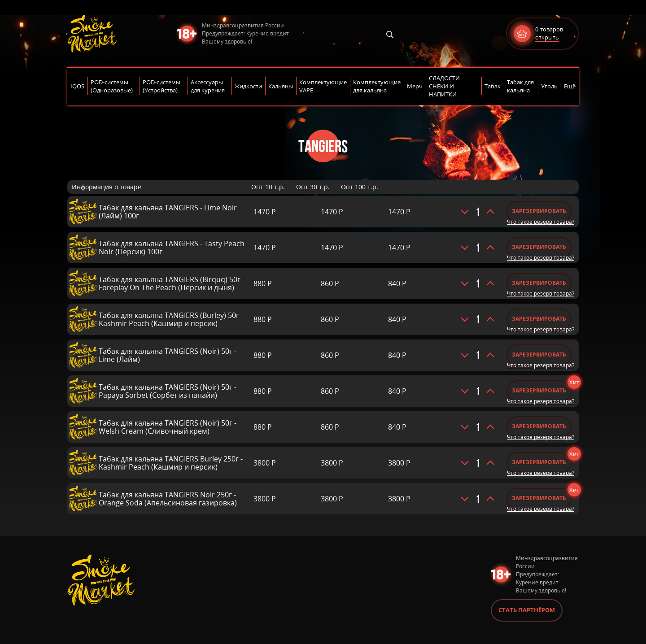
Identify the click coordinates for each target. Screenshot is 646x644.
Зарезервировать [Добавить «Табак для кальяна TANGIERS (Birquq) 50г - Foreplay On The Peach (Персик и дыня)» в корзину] (539, 283)
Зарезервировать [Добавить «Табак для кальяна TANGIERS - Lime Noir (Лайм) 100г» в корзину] (539, 211)
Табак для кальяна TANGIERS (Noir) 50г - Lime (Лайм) (168, 355)
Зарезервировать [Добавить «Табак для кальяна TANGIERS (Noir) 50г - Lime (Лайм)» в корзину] (539, 355)
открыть (547, 37)
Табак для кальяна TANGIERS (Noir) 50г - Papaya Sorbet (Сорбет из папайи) (168, 391)
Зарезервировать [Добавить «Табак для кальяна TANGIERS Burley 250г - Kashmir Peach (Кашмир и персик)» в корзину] (539, 462)
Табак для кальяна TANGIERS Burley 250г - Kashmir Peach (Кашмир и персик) (171, 463)
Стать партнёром (527, 610)
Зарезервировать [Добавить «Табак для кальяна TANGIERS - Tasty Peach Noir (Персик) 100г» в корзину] (539, 247)
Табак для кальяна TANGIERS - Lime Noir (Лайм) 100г (168, 212)
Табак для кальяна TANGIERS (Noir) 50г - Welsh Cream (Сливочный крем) (168, 427)
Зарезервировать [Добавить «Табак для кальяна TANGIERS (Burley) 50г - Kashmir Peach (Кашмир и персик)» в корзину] (539, 319)
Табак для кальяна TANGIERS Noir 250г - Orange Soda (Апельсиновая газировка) (168, 499)
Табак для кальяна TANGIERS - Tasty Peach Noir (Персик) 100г (172, 248)
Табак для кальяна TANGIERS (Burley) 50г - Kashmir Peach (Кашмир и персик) (171, 319)
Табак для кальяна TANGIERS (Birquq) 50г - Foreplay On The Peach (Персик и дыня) (172, 283)
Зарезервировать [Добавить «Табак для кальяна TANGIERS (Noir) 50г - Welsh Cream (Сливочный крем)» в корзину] (539, 426)
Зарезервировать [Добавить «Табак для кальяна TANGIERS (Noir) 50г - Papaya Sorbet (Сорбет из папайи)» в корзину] (539, 390)
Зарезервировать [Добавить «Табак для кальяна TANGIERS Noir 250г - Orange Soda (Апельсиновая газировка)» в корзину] (539, 498)
